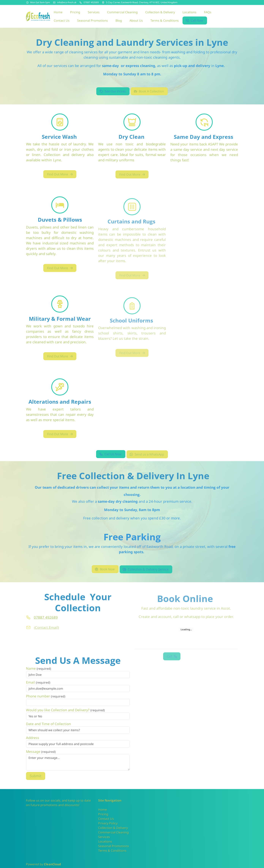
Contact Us (106, 819)
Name (39, 674)
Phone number (46, 702)
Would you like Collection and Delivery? (65, 716)
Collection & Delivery (113, 828)
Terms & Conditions (112, 851)
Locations (105, 841)
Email (38, 688)
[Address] (103, 2)
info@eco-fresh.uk (67, 2)
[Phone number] (81, 2)
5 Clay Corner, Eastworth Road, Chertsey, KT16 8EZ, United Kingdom (142, 2)
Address (33, 744)
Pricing (103, 814)
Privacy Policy (108, 823)
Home (103, 810)
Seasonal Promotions (114, 846)
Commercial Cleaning (113, 832)
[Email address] (54, 2)
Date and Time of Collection (48, 730)
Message (41, 757)
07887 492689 (91, 2)
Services (104, 837)
